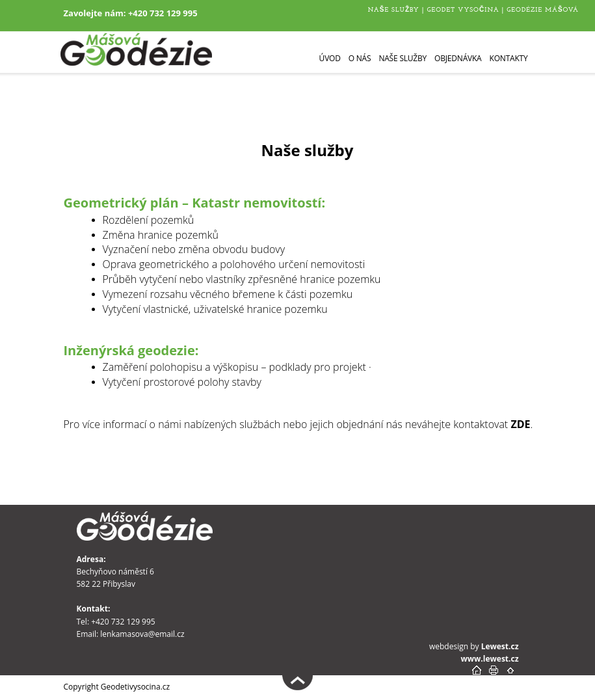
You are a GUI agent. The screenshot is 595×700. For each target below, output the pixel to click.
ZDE (520, 424)
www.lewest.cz (490, 659)
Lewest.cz (500, 646)
